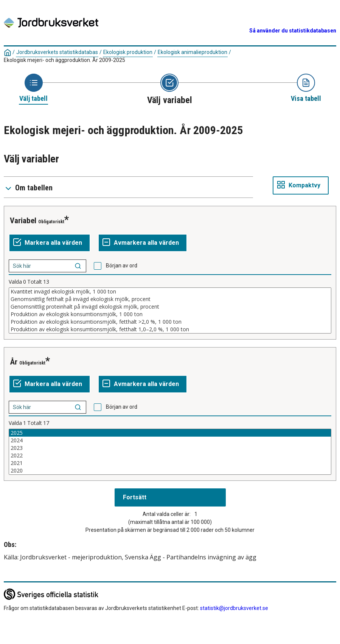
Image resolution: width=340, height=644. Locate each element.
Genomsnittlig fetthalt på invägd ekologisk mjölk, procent (170, 299)
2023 (170, 448)
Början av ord (122, 266)
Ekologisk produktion (128, 52)
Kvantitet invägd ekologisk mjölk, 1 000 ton (170, 292)
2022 (170, 456)
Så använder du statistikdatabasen (293, 31)
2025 (170, 433)
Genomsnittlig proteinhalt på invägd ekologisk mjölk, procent (170, 307)
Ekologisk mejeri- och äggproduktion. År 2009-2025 (64, 60)
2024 (170, 440)
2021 (170, 463)
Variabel (23, 221)
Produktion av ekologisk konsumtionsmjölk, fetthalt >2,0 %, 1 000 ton (170, 322)
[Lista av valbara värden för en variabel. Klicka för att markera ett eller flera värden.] (170, 310)
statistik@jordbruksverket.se (234, 608)
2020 (170, 471)
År (14, 362)
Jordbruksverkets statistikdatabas (57, 52)
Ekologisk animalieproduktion (193, 52)
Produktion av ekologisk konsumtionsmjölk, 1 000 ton (170, 314)
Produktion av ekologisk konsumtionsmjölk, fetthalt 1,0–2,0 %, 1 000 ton (170, 329)
